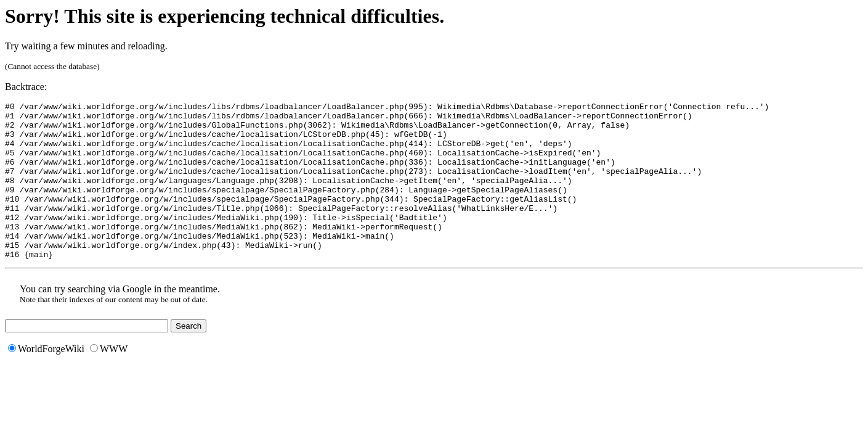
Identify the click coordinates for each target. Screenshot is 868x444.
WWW (109, 380)
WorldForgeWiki (46, 380)
